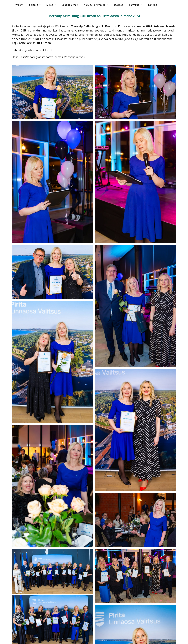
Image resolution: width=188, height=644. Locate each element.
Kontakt (153, 5)
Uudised (119, 5)
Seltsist (35, 5)
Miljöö (51, 5)
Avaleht (19, 5)
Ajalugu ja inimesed (96, 5)
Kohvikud (136, 5)
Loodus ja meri (70, 5)
